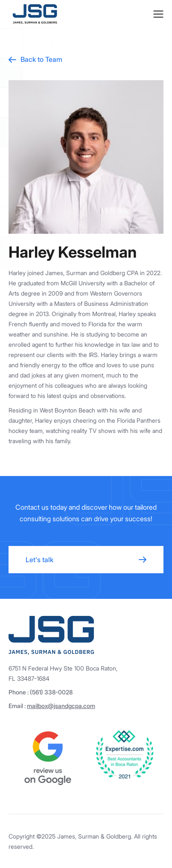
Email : (52, 706)
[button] (158, 14)
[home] (33, 14)
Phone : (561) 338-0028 (41, 692)
